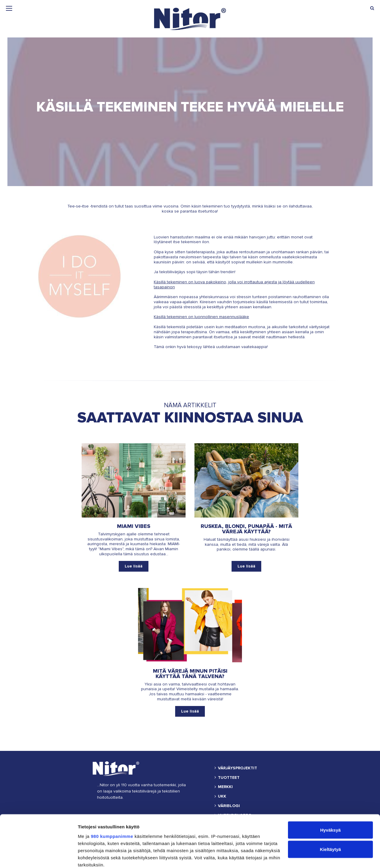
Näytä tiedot (91, 856)
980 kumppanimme (112, 791)
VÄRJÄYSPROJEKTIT (237, 768)
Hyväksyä (330, 785)
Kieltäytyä (331, 804)
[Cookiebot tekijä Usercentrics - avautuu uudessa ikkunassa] (38, 856)
